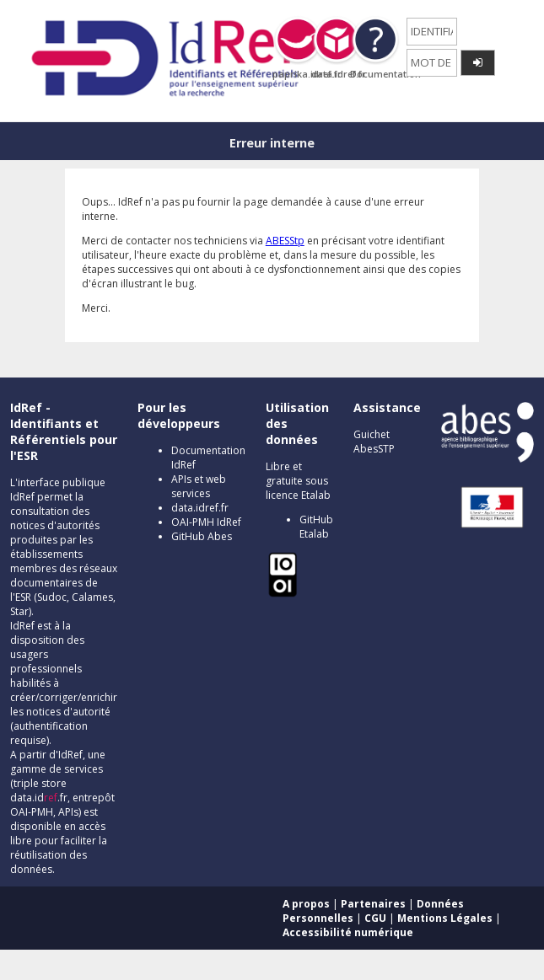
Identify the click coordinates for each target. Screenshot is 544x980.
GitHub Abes (202, 536)
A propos (306, 904)
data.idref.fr (200, 508)
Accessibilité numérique (348, 932)
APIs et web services (199, 486)
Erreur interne (272, 143)
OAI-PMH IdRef (206, 522)
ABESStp (285, 241)
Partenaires (373, 904)
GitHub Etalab (316, 527)
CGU (375, 918)
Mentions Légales (445, 918)
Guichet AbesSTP (374, 442)
